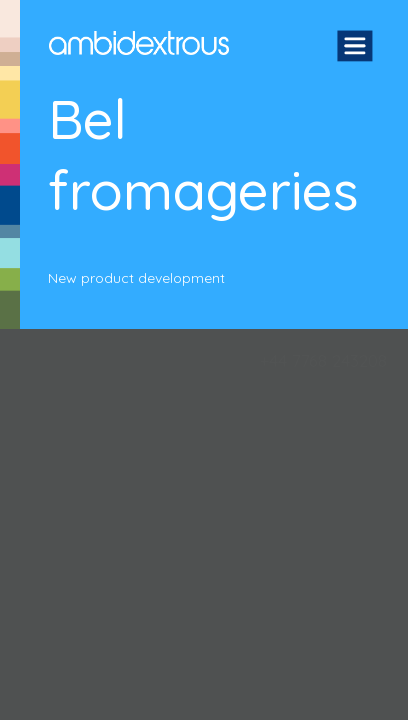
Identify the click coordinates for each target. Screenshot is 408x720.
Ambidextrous (139, 43)
